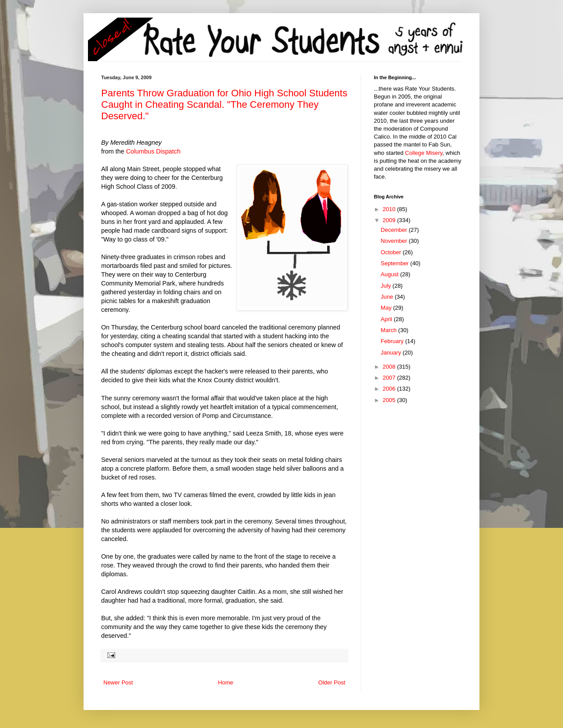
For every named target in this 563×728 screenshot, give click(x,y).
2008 (390, 367)
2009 (390, 220)
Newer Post (118, 682)
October (392, 252)
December (395, 230)
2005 (390, 400)
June (388, 297)
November (395, 241)
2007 (390, 378)
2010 (390, 209)
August (391, 274)
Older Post (332, 682)
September (396, 263)
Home (226, 682)
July (387, 286)
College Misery (424, 153)
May (387, 308)
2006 (390, 389)
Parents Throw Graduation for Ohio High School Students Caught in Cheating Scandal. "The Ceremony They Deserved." (224, 104)
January (392, 353)
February (393, 341)
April (388, 319)
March (390, 330)
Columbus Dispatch (153, 151)
